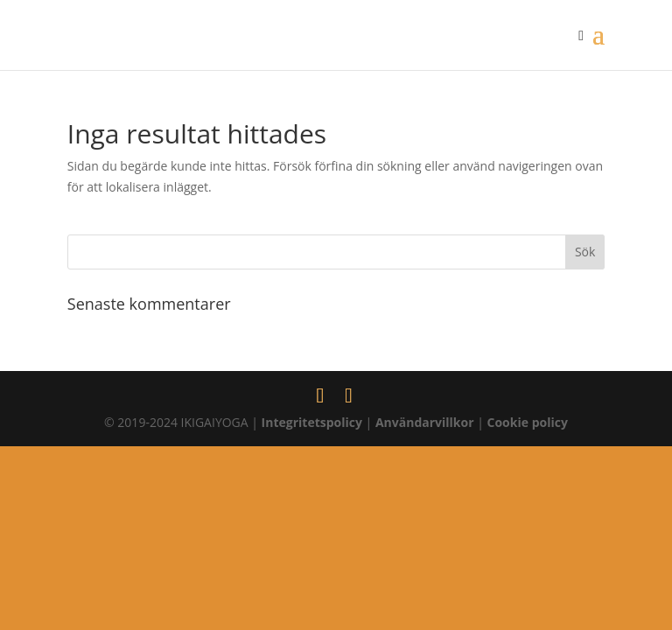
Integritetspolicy (312, 422)
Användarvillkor (425, 422)
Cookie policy (528, 422)
